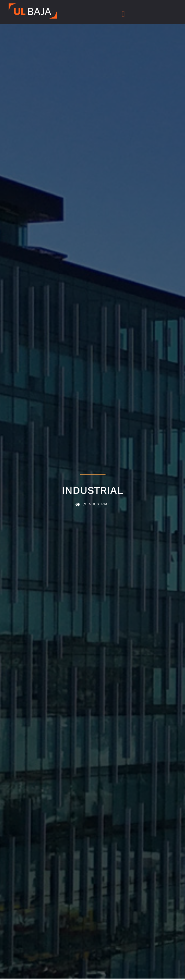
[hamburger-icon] (123, 14)
